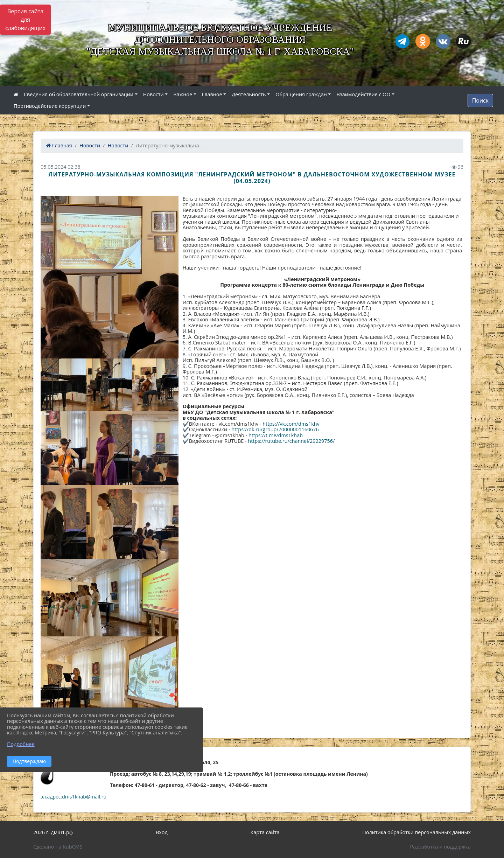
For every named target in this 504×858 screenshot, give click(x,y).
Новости (153, 94)
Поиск (480, 100)
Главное (212, 94)
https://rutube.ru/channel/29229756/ (291, 441)
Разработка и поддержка (440, 847)
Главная (59, 145)
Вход (162, 832)
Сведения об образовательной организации (79, 94)
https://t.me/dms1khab (276, 435)
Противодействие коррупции (50, 106)
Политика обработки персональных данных (416, 832)
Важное (183, 94)
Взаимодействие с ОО (363, 94)
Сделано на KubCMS (58, 847)
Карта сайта (265, 832)
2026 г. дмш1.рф (53, 832)
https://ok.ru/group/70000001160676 (275, 429)
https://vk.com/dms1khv (291, 424)
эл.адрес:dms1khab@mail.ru (73, 797)
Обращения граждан (301, 94)
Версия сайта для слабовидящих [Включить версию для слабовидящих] (25, 20)
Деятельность (249, 94)
